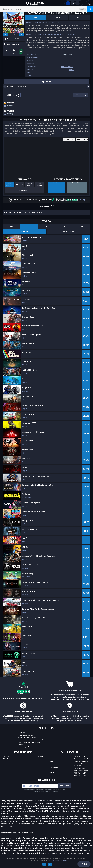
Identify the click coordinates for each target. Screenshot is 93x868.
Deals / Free (79, 766)
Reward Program (81, 762)
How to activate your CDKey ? (29, 743)
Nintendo (53, 773)
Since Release (9, 185)
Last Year (19, 185)
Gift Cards (78, 764)
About (57, 18)
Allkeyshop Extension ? (26, 748)
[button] (88, 3)
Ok (44, 864)
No (50, 864)
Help (84, 864)
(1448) (68, 200)
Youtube (40, 757)
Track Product (24, 191)
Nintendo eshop (67, 67)
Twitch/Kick (8, 757)
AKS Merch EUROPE (81, 776)
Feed (79, 18)
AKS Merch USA (80, 774)
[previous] (5, 34)
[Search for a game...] (46, 9)
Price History (20, 86)
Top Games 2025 (81, 771)
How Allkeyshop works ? (27, 736)
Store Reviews (80, 769)
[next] (21, 34)
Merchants (8, 759)
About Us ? (22, 733)
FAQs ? (20, 745)
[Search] (90, 9)
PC (51, 757)
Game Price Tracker (82, 759)
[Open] (4, 3)
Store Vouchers (80, 757)
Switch (71, 70)
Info (35, 18)
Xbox (52, 762)
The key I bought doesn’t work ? (30, 741)
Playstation (54, 768)
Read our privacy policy (59, 861)
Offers (8, 86)
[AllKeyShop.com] (35, 3)
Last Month (39, 185)
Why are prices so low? (27, 738)
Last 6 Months (29, 185)
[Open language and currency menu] (74, 3)
